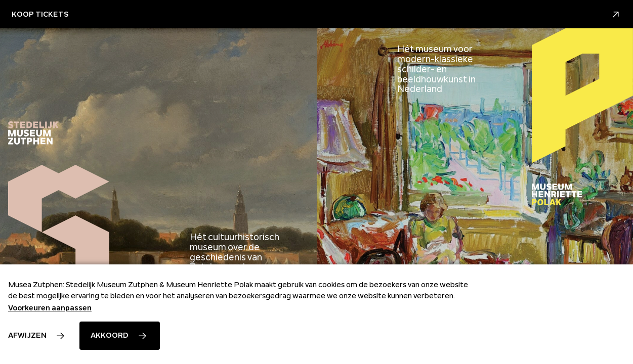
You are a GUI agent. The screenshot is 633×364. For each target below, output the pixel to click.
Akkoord (110, 335)
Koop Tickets (317, 14)
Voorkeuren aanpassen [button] (50, 308)
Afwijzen (27, 335)
